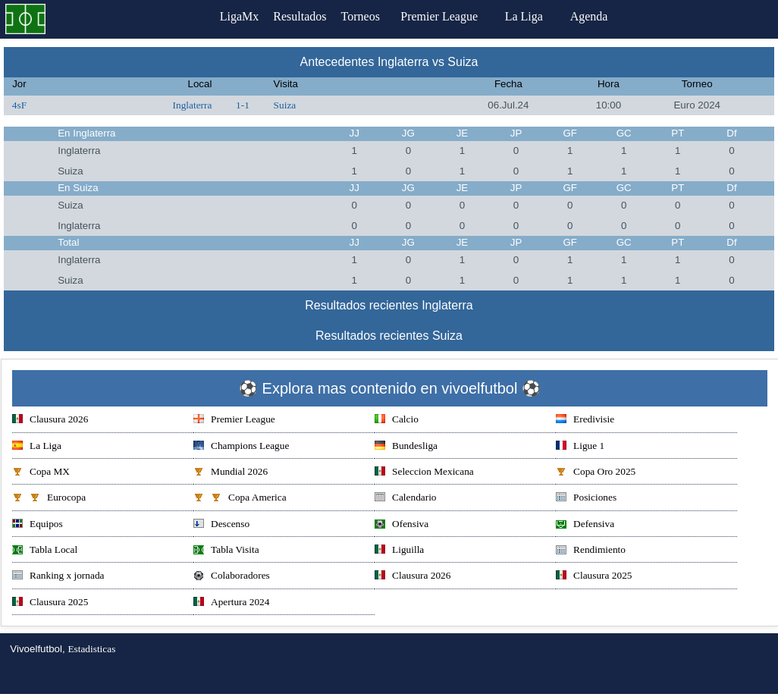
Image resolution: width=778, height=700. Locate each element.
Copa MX (41, 473)
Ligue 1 (580, 447)
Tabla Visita (226, 551)
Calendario (405, 499)
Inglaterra (193, 105)
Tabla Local (45, 551)
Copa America (240, 499)
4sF (19, 105)
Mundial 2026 (231, 473)
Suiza (285, 105)
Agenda (608, 16)
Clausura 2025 (594, 577)
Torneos (373, 16)
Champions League (241, 447)
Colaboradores (232, 577)
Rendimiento (591, 551)
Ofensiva (402, 525)
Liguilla (399, 551)
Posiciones (586, 499)
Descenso (221, 525)
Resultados (300, 16)
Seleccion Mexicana (424, 473)
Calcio (397, 421)
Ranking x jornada (58, 577)
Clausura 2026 (50, 421)
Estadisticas (91, 649)
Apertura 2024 (231, 603)
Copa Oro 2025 (596, 473)
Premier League (458, 16)
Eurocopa (49, 499)
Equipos (38, 525)
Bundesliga (406, 447)
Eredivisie (585, 421)
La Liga (543, 16)
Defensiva (585, 525)
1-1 (243, 105)
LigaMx (227, 16)
